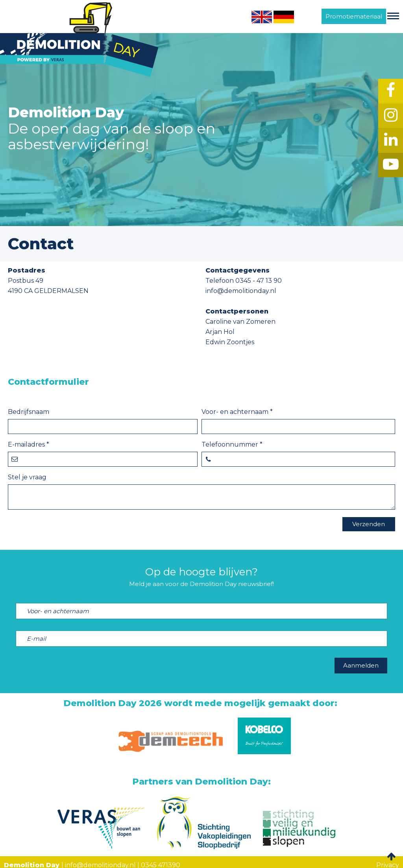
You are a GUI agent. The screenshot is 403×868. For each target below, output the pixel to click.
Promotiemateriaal (354, 16)
